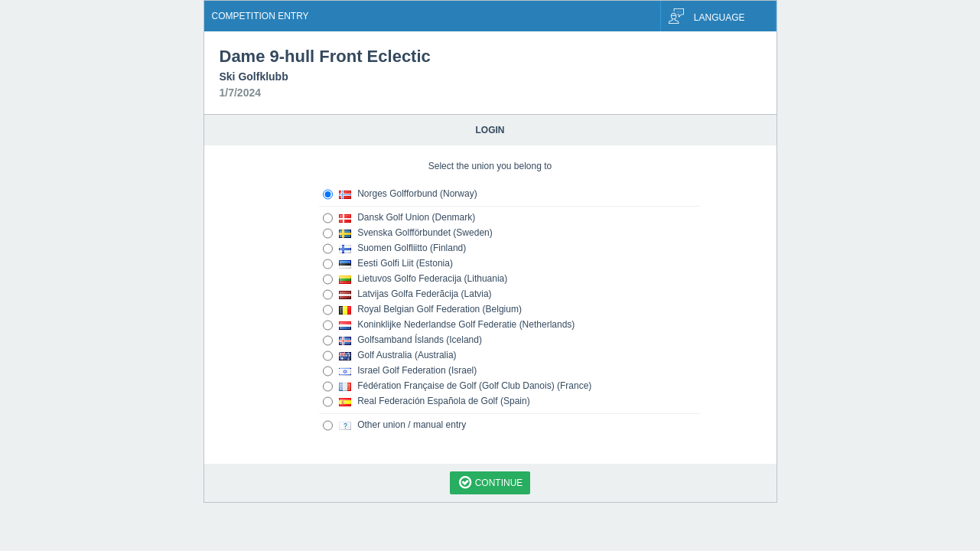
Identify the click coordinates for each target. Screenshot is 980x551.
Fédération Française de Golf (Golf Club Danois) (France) (457, 386)
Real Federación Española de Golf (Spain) (427, 402)
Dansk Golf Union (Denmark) (399, 218)
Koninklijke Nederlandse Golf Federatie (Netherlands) (449, 325)
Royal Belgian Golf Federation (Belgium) (422, 310)
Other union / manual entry (395, 425)
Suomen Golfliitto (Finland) (395, 249)
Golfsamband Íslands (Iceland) (402, 341)
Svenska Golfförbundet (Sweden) (408, 233)
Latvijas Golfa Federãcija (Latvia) (407, 295)
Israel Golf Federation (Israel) (400, 371)
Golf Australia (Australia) (390, 356)
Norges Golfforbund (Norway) (400, 194)
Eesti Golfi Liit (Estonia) (388, 264)
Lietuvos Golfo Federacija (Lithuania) (415, 279)
